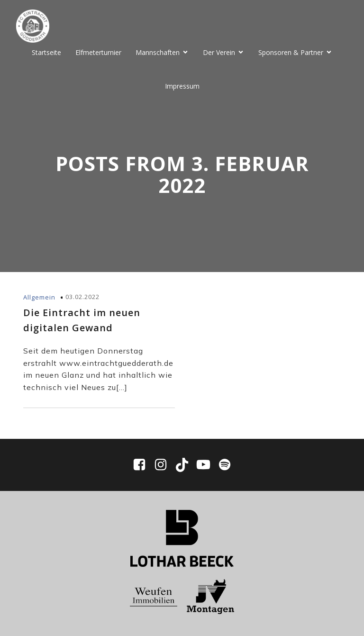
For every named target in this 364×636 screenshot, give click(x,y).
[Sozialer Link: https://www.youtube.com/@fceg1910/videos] (207, 465)
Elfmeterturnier (98, 52)
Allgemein (39, 297)
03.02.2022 (82, 297)
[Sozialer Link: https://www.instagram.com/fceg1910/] (164, 465)
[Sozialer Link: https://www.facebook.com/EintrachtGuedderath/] (143, 465)
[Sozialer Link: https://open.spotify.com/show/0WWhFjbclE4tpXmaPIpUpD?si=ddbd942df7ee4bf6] (225, 465)
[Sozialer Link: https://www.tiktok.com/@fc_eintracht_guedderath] (186, 465)
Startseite (46, 52)
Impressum (182, 86)
